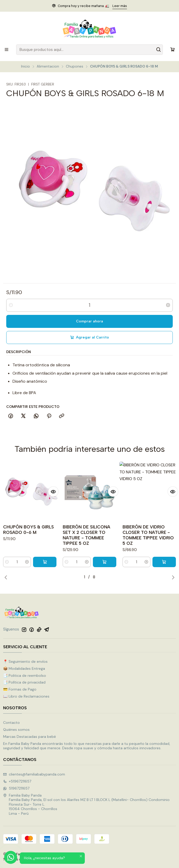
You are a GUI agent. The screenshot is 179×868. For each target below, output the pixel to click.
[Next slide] (172, 577)
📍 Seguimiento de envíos (25, 661)
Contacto (11, 723)
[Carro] (172, 50)
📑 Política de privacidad (24, 682)
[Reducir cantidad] (11, 305)
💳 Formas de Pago (20, 689)
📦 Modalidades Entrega (24, 668)
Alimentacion (48, 67)
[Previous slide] (7, 577)
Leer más (120, 6)
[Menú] (7, 50)
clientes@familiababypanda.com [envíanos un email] (34, 774)
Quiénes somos (16, 730)
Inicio (25, 67)
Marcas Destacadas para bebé (30, 737)
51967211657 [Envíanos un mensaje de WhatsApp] (16, 788)
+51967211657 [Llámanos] (17, 781)
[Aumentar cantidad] (168, 305)
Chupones (75, 67)
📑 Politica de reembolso (25, 675)
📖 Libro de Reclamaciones (26, 696)
